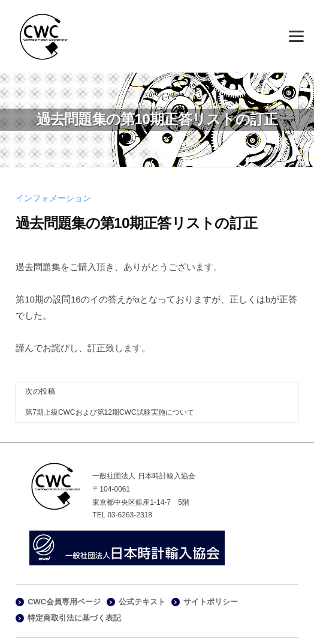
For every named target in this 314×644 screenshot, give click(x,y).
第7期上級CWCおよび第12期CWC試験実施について (109, 412)
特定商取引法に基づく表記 (74, 618)
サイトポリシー (211, 602)
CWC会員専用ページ (64, 602)
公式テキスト (142, 602)
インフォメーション (53, 198)
